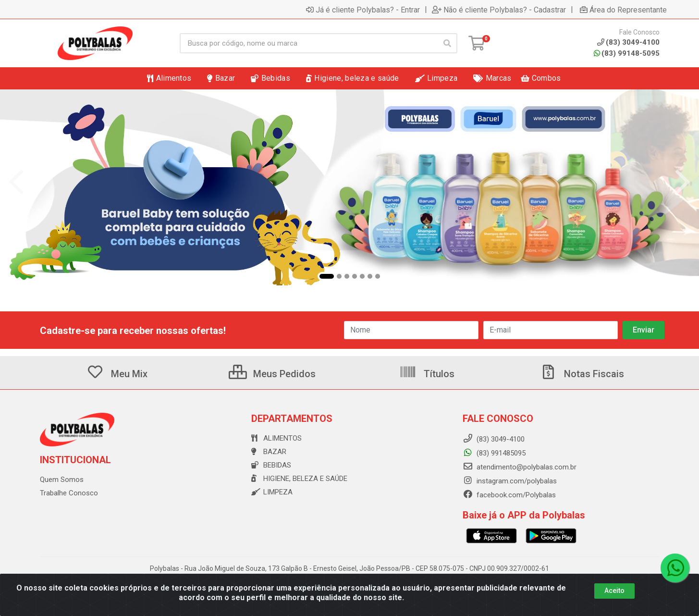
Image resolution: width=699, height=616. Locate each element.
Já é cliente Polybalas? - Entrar (363, 10)
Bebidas (271, 465)
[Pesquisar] (447, 43)
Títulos (427, 374)
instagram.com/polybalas (510, 481)
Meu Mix (117, 374)
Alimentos (276, 438)
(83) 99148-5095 (627, 53)
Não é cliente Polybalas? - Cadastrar (499, 10)
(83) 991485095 (494, 453)
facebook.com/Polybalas (509, 495)
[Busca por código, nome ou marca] (309, 43)
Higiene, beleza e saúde (299, 479)
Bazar (269, 452)
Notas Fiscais (582, 374)
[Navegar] (16, 182)
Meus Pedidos (272, 374)
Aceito (614, 591)
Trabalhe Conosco (69, 493)
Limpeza (272, 492)
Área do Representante (623, 10)
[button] (327, 276)
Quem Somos (62, 480)
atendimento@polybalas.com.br (520, 467)
